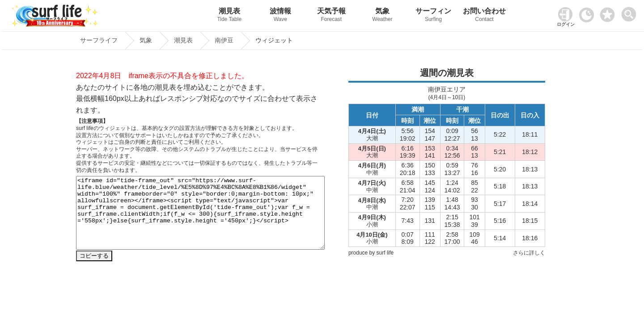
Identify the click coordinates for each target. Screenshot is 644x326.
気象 (382, 16)
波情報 (280, 16)
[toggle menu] (631, 12)
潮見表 (229, 16)
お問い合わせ (484, 16)
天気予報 (331, 16)
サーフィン (433, 16)
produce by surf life (371, 253)
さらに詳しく (529, 253)
